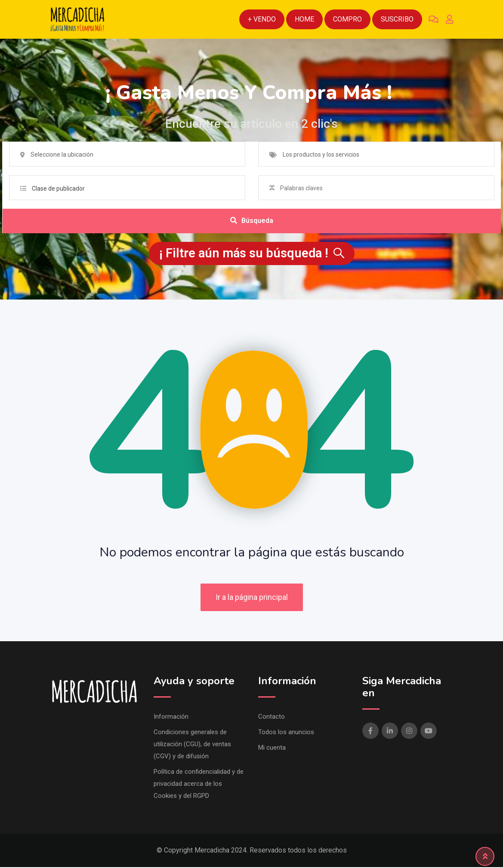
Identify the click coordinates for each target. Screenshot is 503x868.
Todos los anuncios (286, 733)
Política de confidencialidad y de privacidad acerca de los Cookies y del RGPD (199, 785)
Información (171, 717)
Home (304, 19)
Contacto (272, 717)
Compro (347, 19)
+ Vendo (262, 19)
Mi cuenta (272, 748)
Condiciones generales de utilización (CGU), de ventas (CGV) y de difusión (192, 745)
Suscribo (397, 19)
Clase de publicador (58, 188)
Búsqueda (252, 221)
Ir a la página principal (252, 598)
